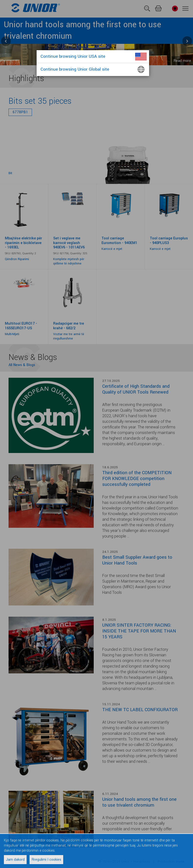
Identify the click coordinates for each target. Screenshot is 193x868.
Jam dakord (15, 860)
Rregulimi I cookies (46, 860)
